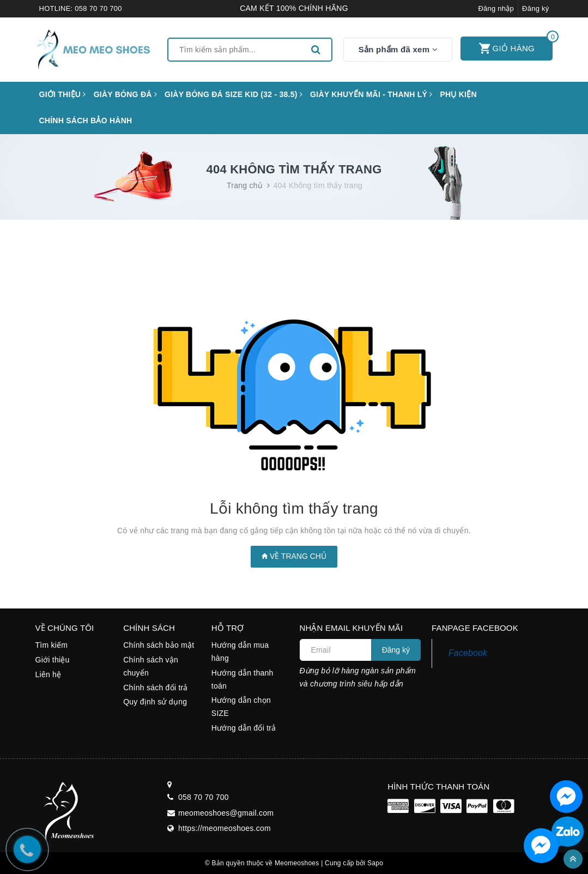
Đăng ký (535, 8)
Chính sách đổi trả (156, 688)
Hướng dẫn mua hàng (240, 652)
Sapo (375, 863)
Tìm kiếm (52, 645)
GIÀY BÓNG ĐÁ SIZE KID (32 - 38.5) (234, 94)
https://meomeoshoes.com (225, 828)
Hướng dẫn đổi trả (244, 728)
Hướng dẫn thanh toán (243, 679)
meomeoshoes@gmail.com (226, 813)
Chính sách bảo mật (159, 645)
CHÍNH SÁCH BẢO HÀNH (86, 120)
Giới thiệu (63, 94)
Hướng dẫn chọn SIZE (241, 707)
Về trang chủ (294, 556)
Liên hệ (49, 674)
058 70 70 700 (98, 8)
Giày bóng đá (125, 94)
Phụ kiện (458, 94)
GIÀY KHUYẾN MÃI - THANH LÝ (371, 94)
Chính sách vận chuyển (151, 666)
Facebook (468, 653)
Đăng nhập (496, 8)
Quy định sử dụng (155, 702)
